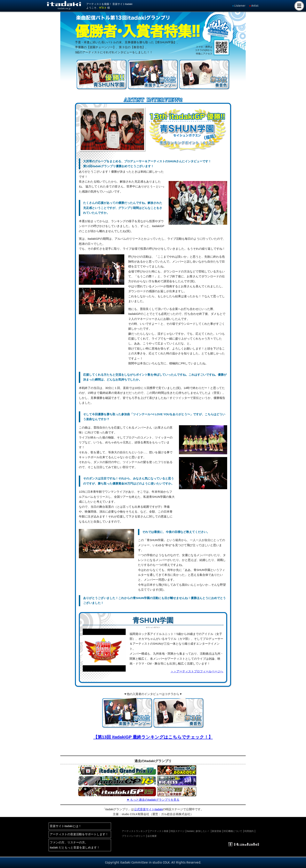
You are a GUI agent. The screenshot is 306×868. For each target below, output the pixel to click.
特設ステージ (178, 831)
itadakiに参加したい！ (198, 831)
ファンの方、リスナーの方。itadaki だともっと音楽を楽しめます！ (75, 845)
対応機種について (233, 831)
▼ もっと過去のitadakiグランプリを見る (153, 800)
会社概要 (152, 836)
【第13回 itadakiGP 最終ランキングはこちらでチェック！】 (153, 737)
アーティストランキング (135, 831)
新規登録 (217, 831)
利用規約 (249, 831)
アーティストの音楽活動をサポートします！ (79, 834)
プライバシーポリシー (133, 836)
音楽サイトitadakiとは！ (66, 826)
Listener (240, 6)
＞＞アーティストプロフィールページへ (197, 671)
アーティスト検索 (159, 831)
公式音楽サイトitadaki (148, 809)
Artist (255, 6)
